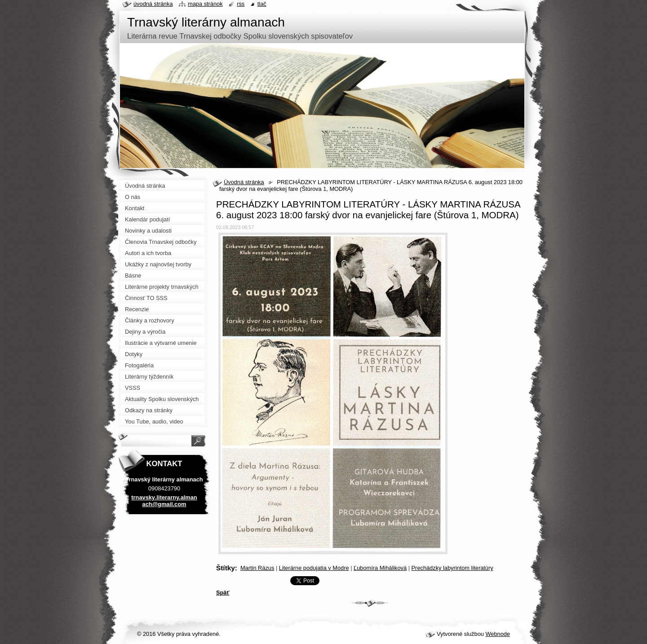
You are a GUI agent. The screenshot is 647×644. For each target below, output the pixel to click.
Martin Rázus (257, 568)
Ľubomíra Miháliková (380, 568)
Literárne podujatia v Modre (314, 568)
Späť (223, 593)
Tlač (262, 4)
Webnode (498, 634)
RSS (241, 4)
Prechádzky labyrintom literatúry (452, 568)
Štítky (226, 568)
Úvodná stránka (244, 182)
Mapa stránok (205, 4)
